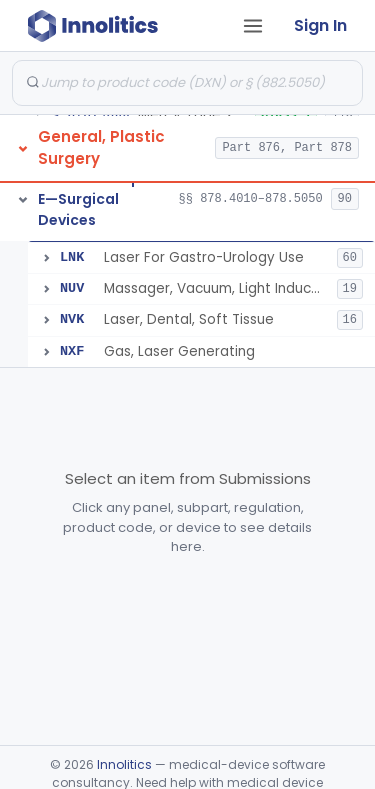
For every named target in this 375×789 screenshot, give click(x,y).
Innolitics (124, 764)
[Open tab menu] (253, 26)
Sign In (320, 25)
